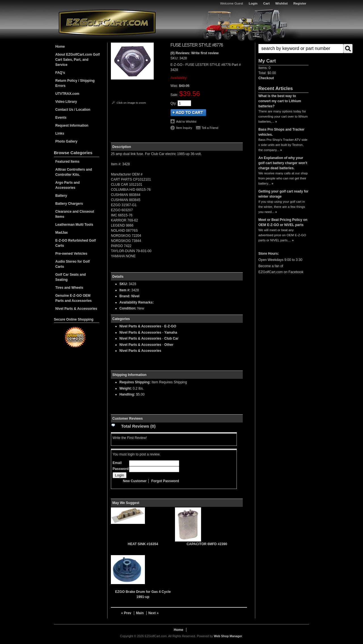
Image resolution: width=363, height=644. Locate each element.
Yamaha (171, 333)
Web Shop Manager (228, 636)
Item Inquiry (184, 128)
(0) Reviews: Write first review (195, 53)
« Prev (126, 613)
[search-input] (301, 49)
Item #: (125, 290)
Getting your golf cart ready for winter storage (283, 194)
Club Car (171, 338)
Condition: (128, 308)
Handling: (127, 394)
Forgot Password (165, 481)
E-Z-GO (170, 326)
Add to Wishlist (186, 122)
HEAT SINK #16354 (143, 544)
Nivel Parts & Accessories (140, 326)
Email (117, 463)
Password (121, 469)
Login (253, 3)
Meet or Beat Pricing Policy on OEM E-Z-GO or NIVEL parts (283, 222)
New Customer (135, 481)
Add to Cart (188, 113)
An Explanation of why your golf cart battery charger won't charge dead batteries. (283, 163)
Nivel (135, 296)
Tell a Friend (210, 128)
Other (169, 345)
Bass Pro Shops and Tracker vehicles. (281, 132)
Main (140, 613)
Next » (153, 613)
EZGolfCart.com (107, 22)
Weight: (126, 388)
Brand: (125, 296)
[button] (283, 49)
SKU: (175, 58)
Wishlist (282, 3)
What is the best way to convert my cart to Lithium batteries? (280, 101)
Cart (266, 3)
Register (300, 3)
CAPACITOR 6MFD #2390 (207, 544)
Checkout (266, 78)
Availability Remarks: (137, 302)
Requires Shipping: (135, 382)
